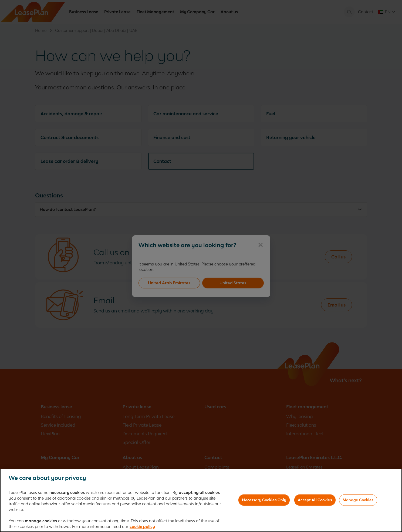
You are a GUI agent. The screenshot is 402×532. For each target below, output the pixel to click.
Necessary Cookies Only (264, 501)
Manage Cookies (358, 501)
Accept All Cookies (315, 501)
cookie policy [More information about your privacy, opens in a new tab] (142, 528)
